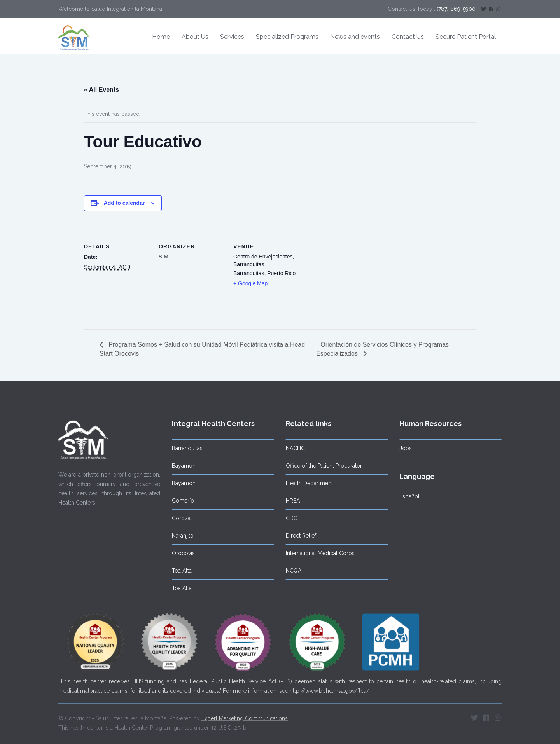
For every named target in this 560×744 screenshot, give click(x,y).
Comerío (181, 501)
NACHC (293, 448)
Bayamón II (184, 483)
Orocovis (181, 553)
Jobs (404, 448)
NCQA (291, 571)
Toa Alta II (182, 588)
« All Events (101, 90)
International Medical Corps (318, 553)
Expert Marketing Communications (245, 716)
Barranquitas (185, 448)
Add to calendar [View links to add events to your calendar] (124, 203)
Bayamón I (183, 466)
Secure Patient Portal (466, 37)
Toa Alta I (181, 571)
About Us (195, 37)
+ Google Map (250, 283)
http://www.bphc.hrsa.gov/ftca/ (330, 688)
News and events (355, 37)
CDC (289, 518)
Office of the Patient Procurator (322, 466)
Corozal (180, 518)
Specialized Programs (287, 37)
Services (232, 37)
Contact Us (408, 37)
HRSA (290, 501)
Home (161, 37)
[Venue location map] (349, 277)
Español (408, 496)
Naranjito (181, 536)
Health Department (307, 483)
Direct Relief (299, 536)
